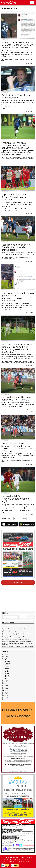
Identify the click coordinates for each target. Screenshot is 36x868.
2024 (6, 658)
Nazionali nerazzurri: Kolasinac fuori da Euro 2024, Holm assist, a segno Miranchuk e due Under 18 (18, 348)
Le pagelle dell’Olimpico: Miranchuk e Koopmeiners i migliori (16, 499)
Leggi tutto (30, 64)
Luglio (7, 668)
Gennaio (8, 678)
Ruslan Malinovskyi (21, 310)
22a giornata (10, 460)
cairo (22, 257)
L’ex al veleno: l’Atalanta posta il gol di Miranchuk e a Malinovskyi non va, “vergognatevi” (18, 297)
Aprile (7, 673)
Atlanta (16, 59)
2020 (6, 685)
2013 (6, 697)
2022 (6, 682)
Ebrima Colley (14, 159)
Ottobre (8, 663)
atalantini (27, 361)
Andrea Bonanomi (19, 361)
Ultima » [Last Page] (23, 518)
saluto (3, 61)
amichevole (18, 257)
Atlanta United (18, 107)
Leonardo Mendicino (15, 363)
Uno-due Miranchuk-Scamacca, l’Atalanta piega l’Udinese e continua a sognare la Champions (18, 447)
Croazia (26, 257)
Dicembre (8, 660)
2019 (6, 687)
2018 (6, 689)
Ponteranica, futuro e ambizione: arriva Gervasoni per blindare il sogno (17, 629)
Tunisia (14, 259)
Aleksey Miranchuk (9, 59)
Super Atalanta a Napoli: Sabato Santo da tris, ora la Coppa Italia (16, 197)
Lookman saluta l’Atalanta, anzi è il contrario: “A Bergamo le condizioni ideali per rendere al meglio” (16, 637)
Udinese (32, 409)
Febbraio (8, 677)
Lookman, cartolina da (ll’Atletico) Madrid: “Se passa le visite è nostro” (18, 647)
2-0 (5, 460)
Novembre (8, 661)
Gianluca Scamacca (28, 460)
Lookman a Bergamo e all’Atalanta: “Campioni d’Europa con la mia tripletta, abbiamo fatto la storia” (17, 634)
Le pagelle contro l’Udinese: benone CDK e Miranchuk (16, 398)
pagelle (28, 409)
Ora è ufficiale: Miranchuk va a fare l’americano (17, 96)
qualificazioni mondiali (24, 159)
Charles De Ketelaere (20, 409)
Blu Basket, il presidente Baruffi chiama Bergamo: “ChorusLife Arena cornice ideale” (17, 644)
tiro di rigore (8, 259)
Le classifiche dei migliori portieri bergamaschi (12, 632)
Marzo (7, 675)
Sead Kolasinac (30, 363)
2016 (6, 692)
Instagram (21, 59)
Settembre (8, 665)
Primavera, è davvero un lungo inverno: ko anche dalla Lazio (16, 640)
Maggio (7, 672)
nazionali (23, 363)
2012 (6, 699)
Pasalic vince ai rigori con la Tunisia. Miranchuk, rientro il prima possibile (16, 247)
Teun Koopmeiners (12, 210)
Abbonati (18, 582)
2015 (6, 694)
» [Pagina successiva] (19, 518)
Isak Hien (7, 363)
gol (15, 310)
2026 (6, 655)
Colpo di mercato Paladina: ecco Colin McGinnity (13, 627)
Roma (26, 510)
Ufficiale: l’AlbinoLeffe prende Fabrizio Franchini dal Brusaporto (17, 642)
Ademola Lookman (10, 157)
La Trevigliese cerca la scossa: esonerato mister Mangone (15, 625)
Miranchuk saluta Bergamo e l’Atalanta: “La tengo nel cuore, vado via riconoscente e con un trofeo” (18, 46)
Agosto (7, 667)
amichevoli (28, 157)
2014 (6, 696)
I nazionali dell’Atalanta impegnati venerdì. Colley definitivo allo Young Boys (15, 145)
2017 (6, 690)
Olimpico (17, 510)
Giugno (7, 670)
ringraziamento (28, 59)
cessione (25, 107)
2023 (6, 680)
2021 (6, 684)
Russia (28, 310)
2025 (6, 656)
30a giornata (8, 209)
